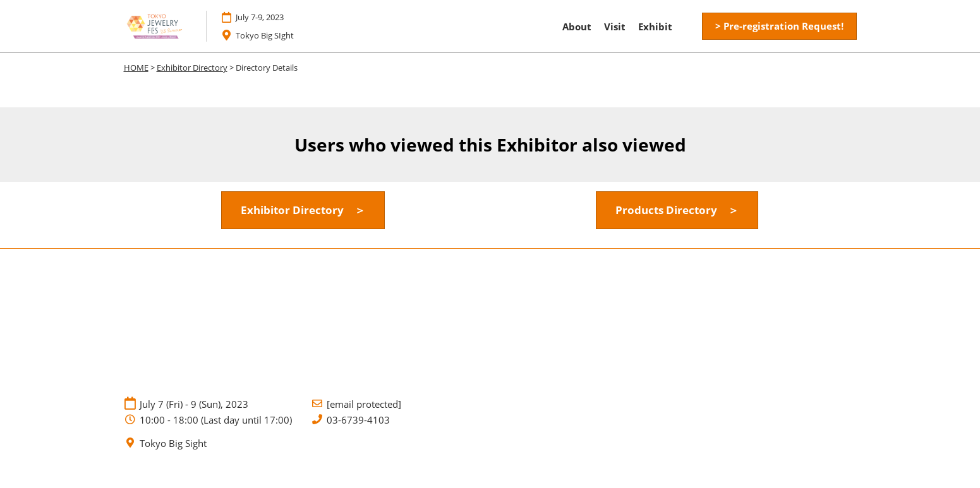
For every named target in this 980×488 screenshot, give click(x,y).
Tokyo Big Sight (173, 443)
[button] (779, 27)
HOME (136, 68)
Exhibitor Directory (192, 68)
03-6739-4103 (358, 420)
